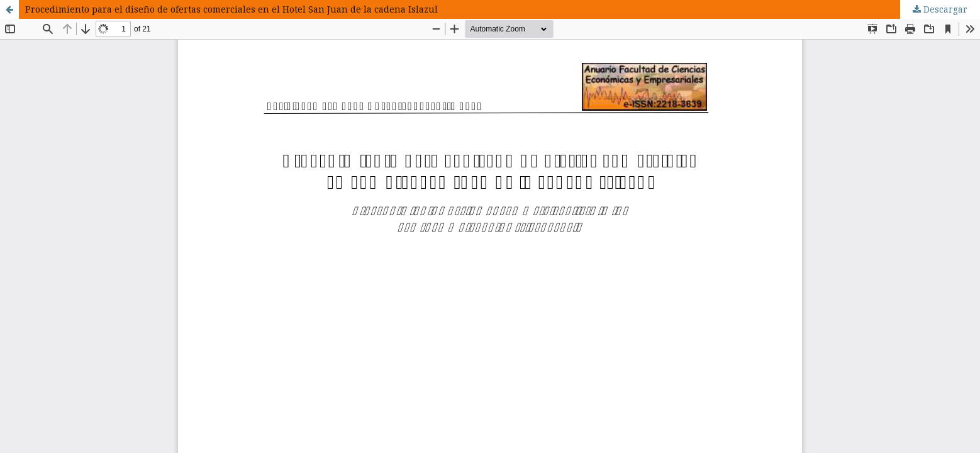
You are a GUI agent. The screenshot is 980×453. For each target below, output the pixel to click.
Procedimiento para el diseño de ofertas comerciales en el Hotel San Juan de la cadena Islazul (231, 9)
